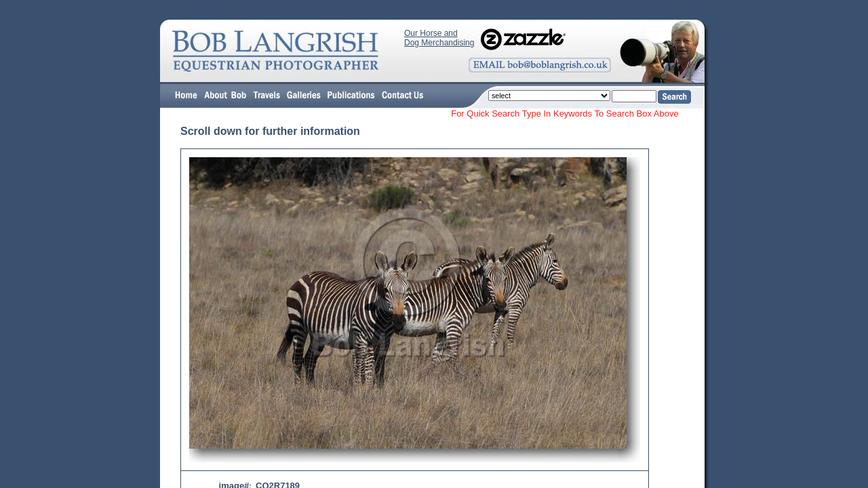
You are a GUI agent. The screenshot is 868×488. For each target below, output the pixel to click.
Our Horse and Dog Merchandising (439, 38)
